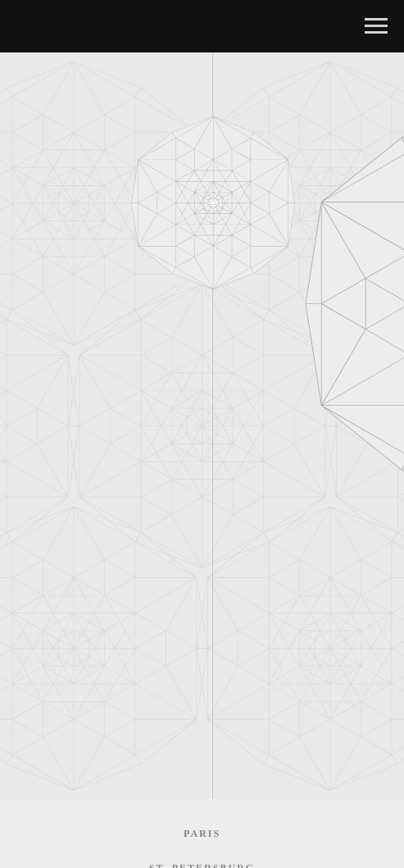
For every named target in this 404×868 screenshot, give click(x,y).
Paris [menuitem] (202, 834)
